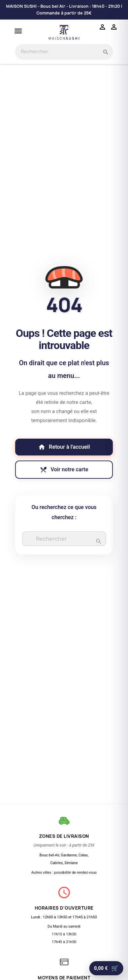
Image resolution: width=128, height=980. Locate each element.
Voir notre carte (64, 470)
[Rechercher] (64, 540)
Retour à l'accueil (64, 447)
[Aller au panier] (106, 968)
